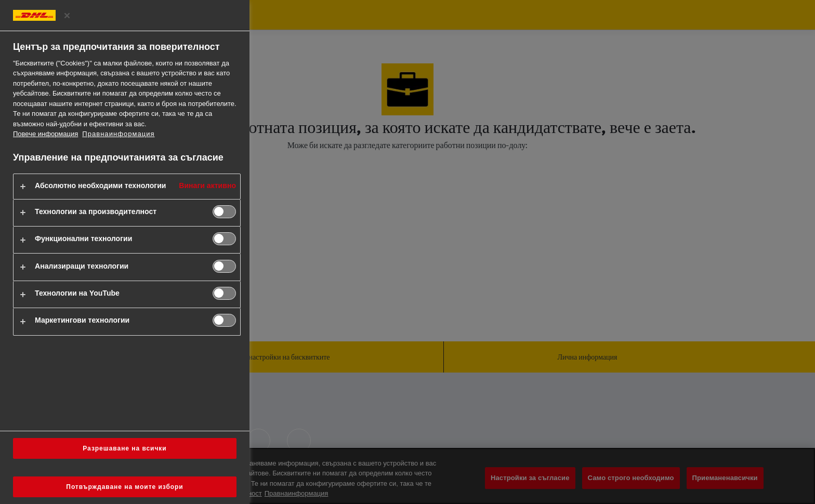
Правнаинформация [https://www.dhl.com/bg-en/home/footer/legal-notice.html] (118, 134)
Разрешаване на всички (124, 448)
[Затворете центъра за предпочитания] (67, 16)
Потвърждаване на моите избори (124, 487)
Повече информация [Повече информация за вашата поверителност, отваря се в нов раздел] (45, 134)
